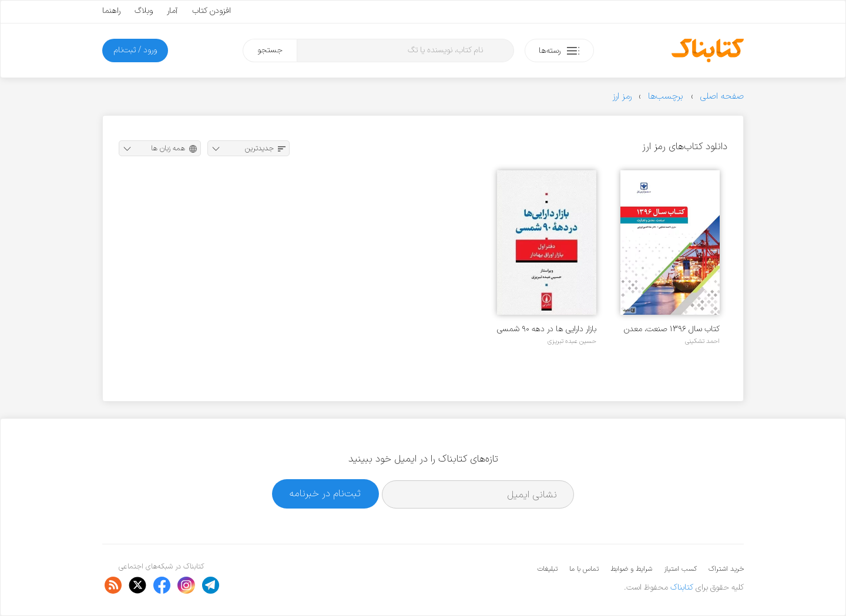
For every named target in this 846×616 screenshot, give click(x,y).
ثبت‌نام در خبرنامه (325, 494)
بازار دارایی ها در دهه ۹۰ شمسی (547, 329)
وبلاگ (144, 11)
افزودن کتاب (211, 11)
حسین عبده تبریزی (572, 341)
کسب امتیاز (680, 569)
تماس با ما (584, 569)
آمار (172, 11)
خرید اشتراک (726, 569)
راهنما (111, 11)
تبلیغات (548, 569)
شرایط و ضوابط (631, 569)
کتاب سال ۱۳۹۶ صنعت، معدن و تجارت (672, 329)
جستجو (270, 50)
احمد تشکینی (702, 341)
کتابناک (682, 588)
